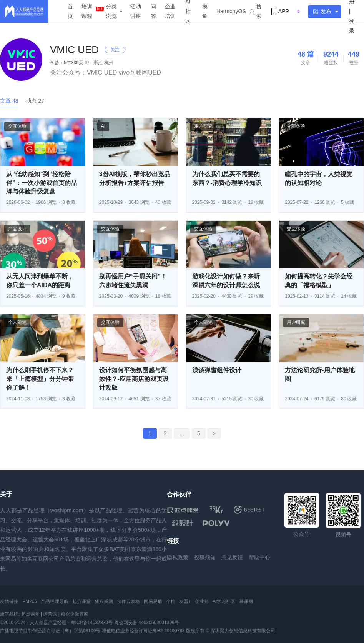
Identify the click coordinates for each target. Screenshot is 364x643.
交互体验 (17, 126)
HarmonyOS (231, 11)
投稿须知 (205, 557)
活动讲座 (136, 11)
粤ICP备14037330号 (92, 623)
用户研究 (203, 126)
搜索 (256, 11)
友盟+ (185, 601)
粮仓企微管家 (75, 614)
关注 (115, 50)
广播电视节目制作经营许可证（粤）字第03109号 (50, 631)
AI (103, 126)
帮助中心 (259, 557)
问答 (153, 11)
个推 (171, 601)
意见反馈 (232, 557)
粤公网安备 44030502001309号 (147, 623)
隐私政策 (178, 557)
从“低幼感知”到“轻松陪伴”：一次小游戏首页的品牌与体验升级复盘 (42, 183)
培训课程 (87, 11)
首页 (70, 11)
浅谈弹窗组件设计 (217, 370)
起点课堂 (81, 601)
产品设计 (17, 229)
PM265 (30, 601)
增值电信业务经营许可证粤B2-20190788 (143, 631)
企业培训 (170, 11)
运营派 (50, 614)
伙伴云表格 (128, 601)
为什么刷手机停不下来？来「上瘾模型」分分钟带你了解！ (40, 379)
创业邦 (202, 601)
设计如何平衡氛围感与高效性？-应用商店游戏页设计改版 (134, 379)
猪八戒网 (104, 601)
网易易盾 (153, 601)
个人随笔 (17, 322)
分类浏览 (111, 11)
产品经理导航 (55, 601)
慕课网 (246, 601)
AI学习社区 (224, 601)
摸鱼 (205, 11)
